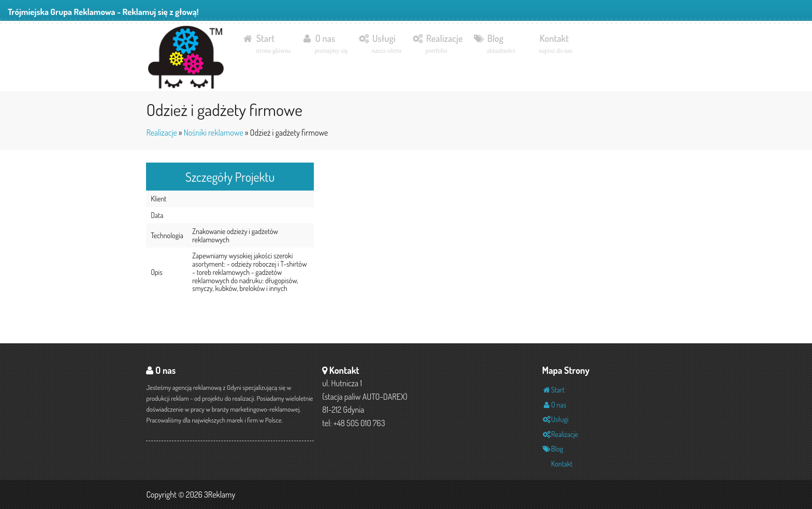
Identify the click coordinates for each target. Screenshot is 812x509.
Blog (494, 44)
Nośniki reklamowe (214, 133)
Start (266, 44)
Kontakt (556, 44)
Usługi (380, 44)
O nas (324, 44)
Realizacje (437, 44)
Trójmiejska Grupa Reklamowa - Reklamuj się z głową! (103, 12)
